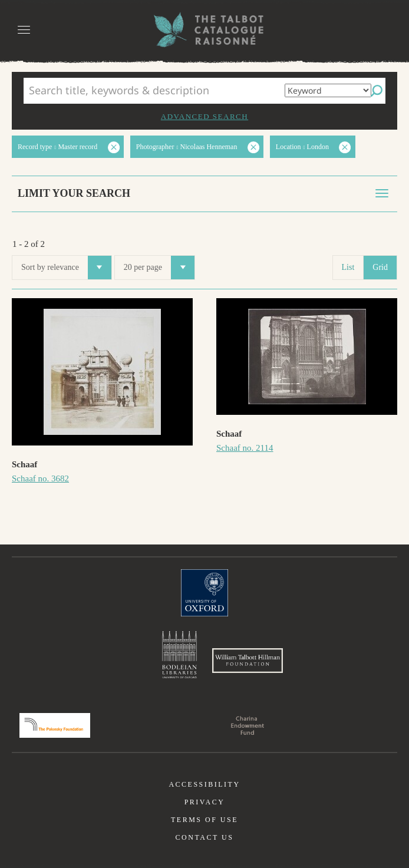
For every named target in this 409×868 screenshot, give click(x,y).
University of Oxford (204, 593)
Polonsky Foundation (55, 725)
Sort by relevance (66, 268)
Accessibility (204, 784)
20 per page (159, 268)
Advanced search (204, 116)
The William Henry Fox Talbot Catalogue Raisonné (204, 30)
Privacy (205, 802)
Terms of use (204, 820)
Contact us (205, 837)
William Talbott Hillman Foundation (248, 661)
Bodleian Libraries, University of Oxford (179, 655)
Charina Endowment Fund (248, 725)
